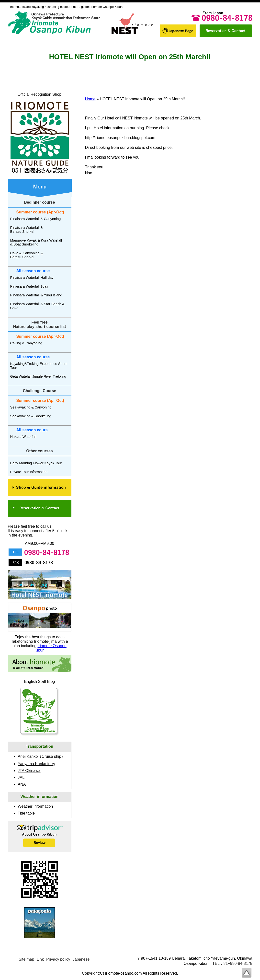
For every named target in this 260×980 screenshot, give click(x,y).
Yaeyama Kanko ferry (37, 764)
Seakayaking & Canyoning (31, 407)
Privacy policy (58, 959)
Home (90, 99)
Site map (27, 959)
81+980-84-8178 (238, 963)
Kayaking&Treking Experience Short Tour (39, 366)
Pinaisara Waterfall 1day (29, 286)
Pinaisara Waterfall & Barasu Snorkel (27, 230)
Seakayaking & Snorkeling (31, 416)
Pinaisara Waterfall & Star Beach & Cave (38, 306)
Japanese (81, 959)
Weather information (35, 806)
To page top (247, 973)
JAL (21, 777)
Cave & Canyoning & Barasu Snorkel (27, 255)
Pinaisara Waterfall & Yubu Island (36, 295)
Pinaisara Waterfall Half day (32, 278)
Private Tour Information (29, 472)
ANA (22, 784)
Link (40, 959)
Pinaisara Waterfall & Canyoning (36, 219)
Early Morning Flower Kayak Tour (36, 463)
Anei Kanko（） (42, 756)
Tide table (26, 813)
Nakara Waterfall (23, 437)
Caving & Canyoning (26, 343)
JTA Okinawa (29, 771)
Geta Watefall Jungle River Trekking (38, 376)
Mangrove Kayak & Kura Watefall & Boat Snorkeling (36, 242)
